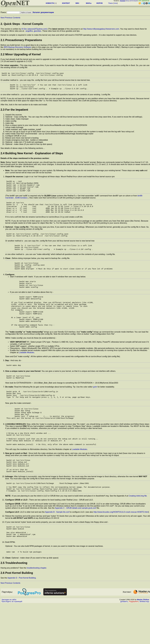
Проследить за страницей (12, 642)
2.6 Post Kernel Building (17, 613)
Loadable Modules (27, 375)
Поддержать (134, 642)
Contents (17, 18)
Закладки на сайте (9, 640)
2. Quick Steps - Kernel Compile (22, 24)
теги (115, 3)
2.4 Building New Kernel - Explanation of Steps (32, 156)
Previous (9, 18)
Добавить (124, 642)
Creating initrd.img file (138, 533)
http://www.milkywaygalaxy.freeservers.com (101, 29)
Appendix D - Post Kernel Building (22, 618)
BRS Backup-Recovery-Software (17, 47)
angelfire (29, 31)
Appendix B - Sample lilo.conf (57, 549)
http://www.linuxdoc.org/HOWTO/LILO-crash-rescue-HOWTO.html (121, 549)
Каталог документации (43, 12)
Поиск (111, 3)
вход (127, 1)
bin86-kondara (21, 203)
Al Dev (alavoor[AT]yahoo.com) (34, 29)
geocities (38, 31)
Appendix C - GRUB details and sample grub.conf (75, 545)
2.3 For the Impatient (14, 112)
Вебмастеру (144, 642)
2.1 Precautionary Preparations (21, 40)
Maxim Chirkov (143, 640)
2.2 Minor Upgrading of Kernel (21, 54)
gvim (95, 410)
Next (3, 18)
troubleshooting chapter (36, 608)
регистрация (134, 1)
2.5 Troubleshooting (14, 603)
